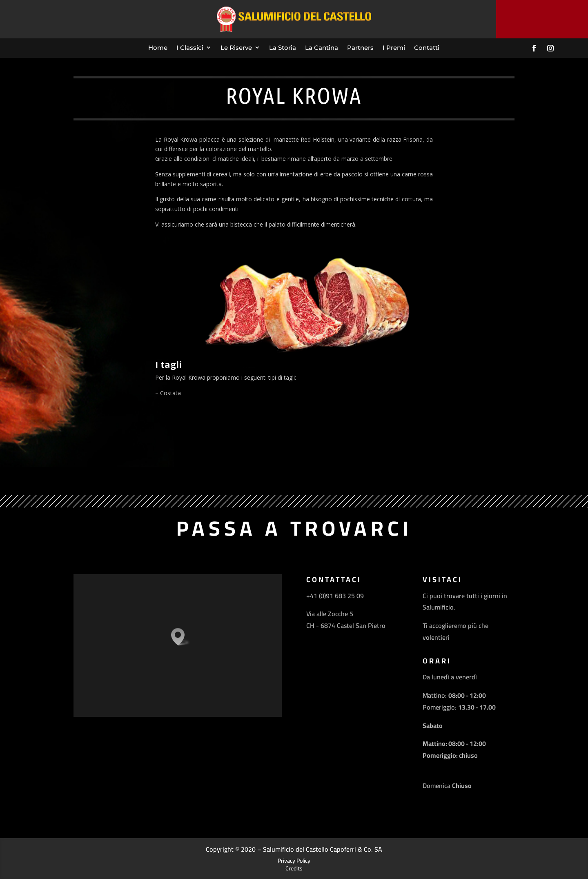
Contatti (427, 48)
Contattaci (542, 19)
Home (158, 48)
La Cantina (322, 48)
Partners (360, 48)
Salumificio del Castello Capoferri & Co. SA (323, 849)
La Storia (283, 48)
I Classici (190, 48)
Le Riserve (236, 48)
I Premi (394, 48)
